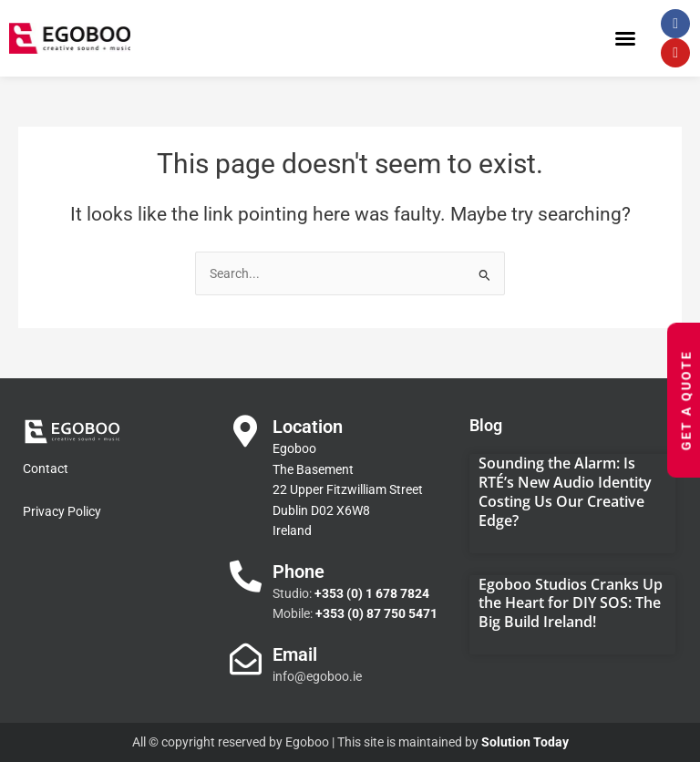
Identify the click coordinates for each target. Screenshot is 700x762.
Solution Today (525, 742)
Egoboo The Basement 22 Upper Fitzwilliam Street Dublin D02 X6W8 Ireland (348, 489)
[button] (625, 38)
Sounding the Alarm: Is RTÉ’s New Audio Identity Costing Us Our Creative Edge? (565, 491)
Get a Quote (686, 400)
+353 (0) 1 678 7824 (372, 593)
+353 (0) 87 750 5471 (376, 613)
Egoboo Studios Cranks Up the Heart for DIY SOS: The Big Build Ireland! (571, 603)
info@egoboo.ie (317, 676)
